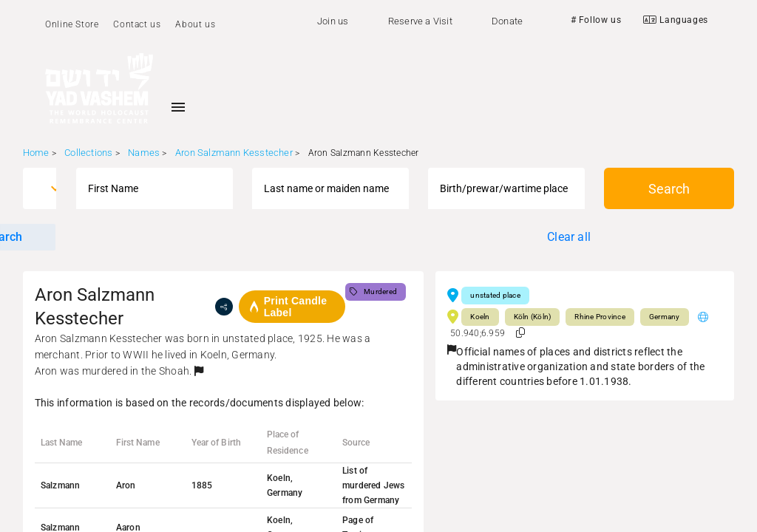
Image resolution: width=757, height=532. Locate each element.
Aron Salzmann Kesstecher (234, 153)
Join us (333, 21)
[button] (199, 371)
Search (669, 189)
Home (36, 153)
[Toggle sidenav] (178, 107)
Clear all (569, 237)
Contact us (137, 24)
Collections (88, 153)
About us (195, 24)
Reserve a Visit (420, 21)
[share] (224, 307)
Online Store (72, 24)
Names (144, 153)
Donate (507, 21)
